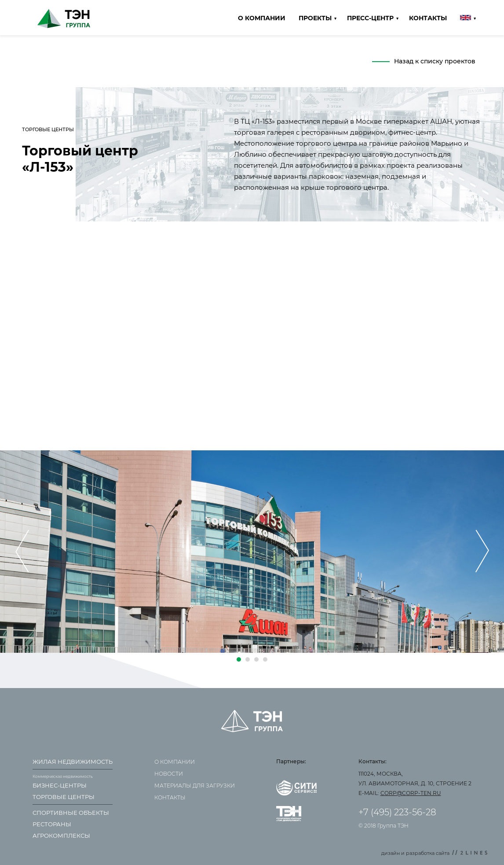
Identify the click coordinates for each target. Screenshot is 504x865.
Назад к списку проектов (435, 61)
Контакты (428, 18)
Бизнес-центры (60, 785)
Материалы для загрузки (195, 786)
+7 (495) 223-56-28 (397, 812)
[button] (239, 659)
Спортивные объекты (71, 813)
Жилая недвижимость (73, 762)
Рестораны (52, 824)
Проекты (315, 18)
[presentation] (22, 552)
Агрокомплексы (61, 836)
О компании (262, 18)
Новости (169, 774)
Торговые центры (64, 797)
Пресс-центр (370, 18)
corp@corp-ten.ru (411, 793)
